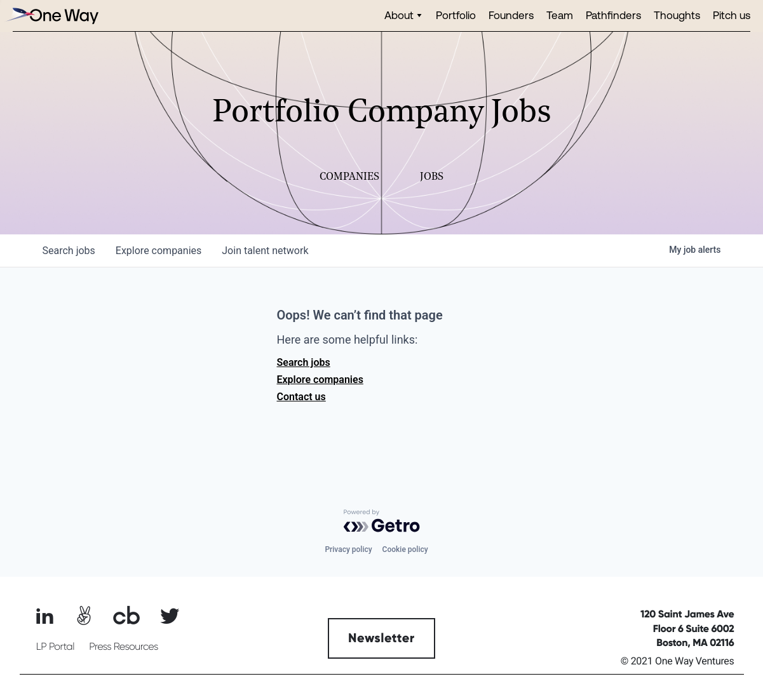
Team (560, 15)
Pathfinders (613, 15)
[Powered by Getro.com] (382, 521)
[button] (404, 16)
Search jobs (304, 362)
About (399, 15)
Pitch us (732, 15)
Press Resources (124, 647)
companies (159, 251)
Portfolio (456, 15)
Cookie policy (405, 549)
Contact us (301, 397)
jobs (69, 251)
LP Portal (55, 647)
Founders (511, 15)
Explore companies (320, 380)
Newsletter (381, 638)
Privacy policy (348, 549)
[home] (51, 16)
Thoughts (677, 15)
